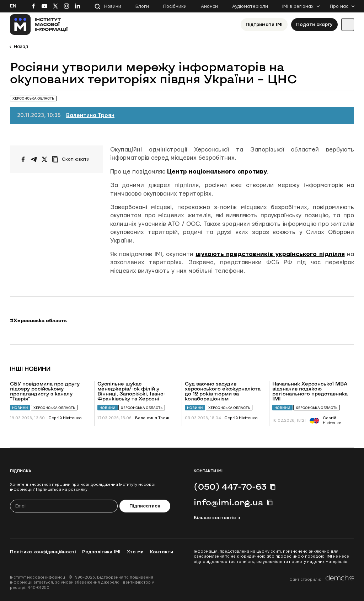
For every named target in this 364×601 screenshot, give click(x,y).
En (13, 6)
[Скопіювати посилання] (73, 159)
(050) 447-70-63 (230, 486)
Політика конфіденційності (43, 552)
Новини (113, 6)
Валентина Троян (90, 115)
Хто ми (135, 552)
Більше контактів (215, 518)
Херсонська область (54, 408)
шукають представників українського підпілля (270, 254)
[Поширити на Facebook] (23, 159)
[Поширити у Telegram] (34, 159)
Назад (21, 47)
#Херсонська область (38, 320)
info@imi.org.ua (229, 502)
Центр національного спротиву (217, 172)
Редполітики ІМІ (101, 552)
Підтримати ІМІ (264, 25)
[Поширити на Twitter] (44, 159)
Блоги (142, 6)
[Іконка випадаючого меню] (348, 25)
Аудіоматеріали (250, 6)
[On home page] (39, 25)
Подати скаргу (314, 25)
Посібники (175, 6)
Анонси (209, 6)
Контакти (162, 552)
